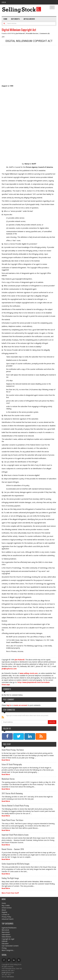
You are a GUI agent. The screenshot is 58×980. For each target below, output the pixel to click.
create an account (20, 705)
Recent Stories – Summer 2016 (13, 849)
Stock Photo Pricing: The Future (13, 750)
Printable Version (32, 34)
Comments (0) (45, 34)
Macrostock (6, 932)
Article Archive (29, 19)
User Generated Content (10, 946)
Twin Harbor (10, 977)
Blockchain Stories (8, 779)
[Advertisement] (29, 68)
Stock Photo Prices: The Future (12, 820)
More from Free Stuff (10, 893)
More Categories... (8, 950)
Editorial (4, 941)
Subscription (6, 935)
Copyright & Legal (8, 939)
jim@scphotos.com (9, 669)
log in (9, 705)
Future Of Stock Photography (12, 764)
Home (5, 19)
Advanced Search (8, 919)
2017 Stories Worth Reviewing (12, 793)
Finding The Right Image (10, 878)
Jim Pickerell (20, 34)
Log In (4, 2)
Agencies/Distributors (9, 928)
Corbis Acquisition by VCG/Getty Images (16, 864)
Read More (6, 760)
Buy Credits (15, 19)
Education (5, 944)
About (4, 910)
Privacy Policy (6, 917)
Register (4, 912)
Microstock (5, 930)
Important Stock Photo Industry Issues (15, 835)
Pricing (4, 948)
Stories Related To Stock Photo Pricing (15, 806)
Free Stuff (7, 744)
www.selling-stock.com (29, 673)
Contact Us (5, 915)
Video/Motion (6, 937)
